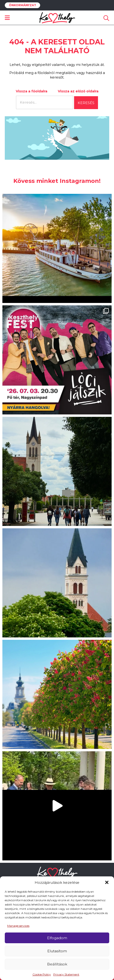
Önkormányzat (22, 5)
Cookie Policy (42, 974)
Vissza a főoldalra (32, 91)
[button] (107, 882)
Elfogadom (57, 938)
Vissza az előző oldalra (78, 91)
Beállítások (57, 964)
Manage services (18, 926)
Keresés (86, 103)
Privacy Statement (66, 974)
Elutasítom (57, 951)
